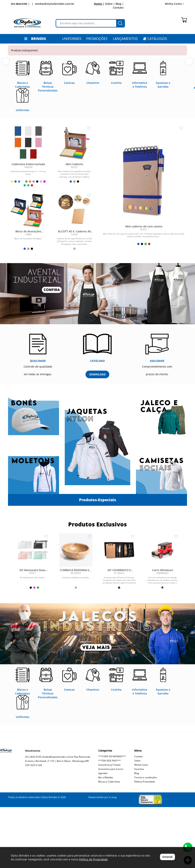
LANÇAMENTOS (125, 39)
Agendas (103, 834)
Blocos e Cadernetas (109, 843)
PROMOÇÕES (97, 39)
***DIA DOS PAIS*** (109, 822)
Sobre (137, 822)
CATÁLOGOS (155, 39)
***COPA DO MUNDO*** (112, 817)
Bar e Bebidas (106, 838)
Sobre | (110, 4)
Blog (137, 834)
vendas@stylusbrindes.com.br (55, 4)
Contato (118, 8)
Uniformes (72, 39)
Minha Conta (175, 4)
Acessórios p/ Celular (109, 826)
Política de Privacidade (93, 859)
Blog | (120, 4)
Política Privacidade (145, 843)
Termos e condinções (146, 838)
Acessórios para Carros (111, 830)
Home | (99, 4)
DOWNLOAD (97, 435)
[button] (6, 89)
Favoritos (139, 830)
